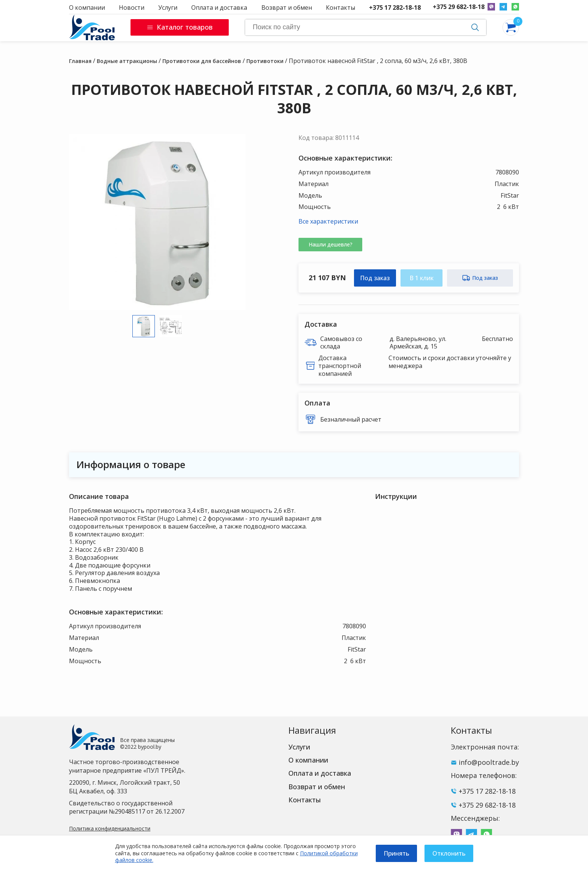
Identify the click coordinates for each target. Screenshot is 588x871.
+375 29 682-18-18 (459, 7)
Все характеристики (328, 221)
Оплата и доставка (219, 8)
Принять (396, 853)
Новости (132, 8)
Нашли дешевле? (331, 244)
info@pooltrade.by (489, 762)
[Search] (366, 27)
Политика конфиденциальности (110, 828)
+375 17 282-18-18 (395, 8)
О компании (87, 8)
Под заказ (375, 278)
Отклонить (449, 853)
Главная (80, 61)
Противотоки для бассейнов (202, 61)
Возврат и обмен (287, 8)
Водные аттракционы (127, 61)
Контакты (340, 8)
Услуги (168, 8)
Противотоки (265, 61)
